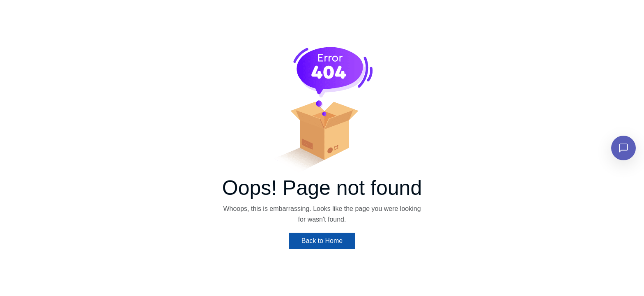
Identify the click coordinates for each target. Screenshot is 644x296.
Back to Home (322, 241)
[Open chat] (623, 148)
